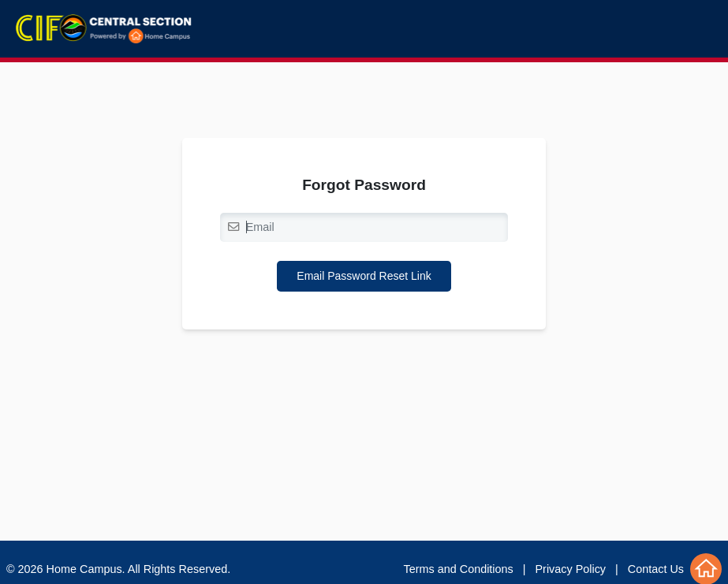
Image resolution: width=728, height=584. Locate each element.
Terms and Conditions (459, 569)
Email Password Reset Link (364, 276)
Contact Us (656, 569)
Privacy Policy (571, 569)
